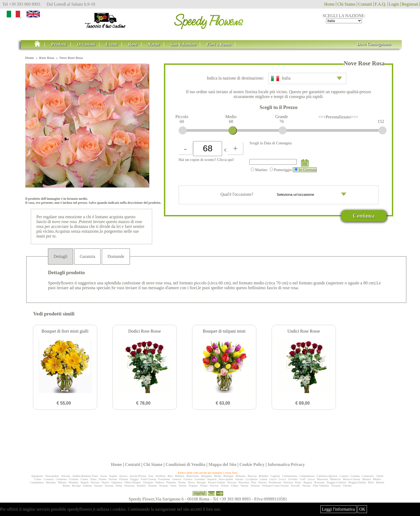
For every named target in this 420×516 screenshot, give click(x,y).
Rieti (371, 482)
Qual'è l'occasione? (283, 195)
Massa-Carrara (352, 479)
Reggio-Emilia (357, 482)
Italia (307, 78)
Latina (263, 479)
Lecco (282, 479)
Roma (66, 485)
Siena (119, 485)
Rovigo (76, 485)
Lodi (303, 479)
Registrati (410, 4)
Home (329, 4)
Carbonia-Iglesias (327, 476)
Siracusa (129, 485)
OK (362, 509)
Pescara (232, 482)
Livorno (293, 479)
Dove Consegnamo (374, 44)
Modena (73, 482)
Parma (182, 482)
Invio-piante (226, 479)
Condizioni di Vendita (185, 464)
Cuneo (85, 479)
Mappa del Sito (222, 464)
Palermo (171, 482)
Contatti (365, 4)
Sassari (98, 485)
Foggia (135, 479)
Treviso (214, 485)
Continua (364, 216)
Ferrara (113, 479)
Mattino (259, 170)
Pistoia (262, 482)
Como (38, 479)
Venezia (255, 485)
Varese (244, 485)
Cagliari (275, 476)
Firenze (124, 479)
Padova (160, 482)
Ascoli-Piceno (138, 476)
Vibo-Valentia (321, 485)
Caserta (344, 476)
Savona (109, 485)
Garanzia (88, 256)
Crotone (74, 479)
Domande (116, 256)
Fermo (102, 479)
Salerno (88, 485)
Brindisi (263, 476)
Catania (355, 476)
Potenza (288, 482)
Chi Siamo (346, 4)
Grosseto (200, 479)
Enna (94, 479)
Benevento (193, 476)
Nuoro (105, 482)
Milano (62, 482)
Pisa (254, 482)
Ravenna (320, 482)
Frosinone (164, 479)
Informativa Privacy (286, 464)
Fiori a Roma (219, 44)
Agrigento (37, 476)
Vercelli (295, 485)
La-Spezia (252, 479)
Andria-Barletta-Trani (85, 476)
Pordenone (275, 482)
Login (394, 4)
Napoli (85, 482)
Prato (298, 482)
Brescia (252, 476)
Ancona (66, 476)
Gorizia (188, 479)
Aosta (103, 476)
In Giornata (305, 170)
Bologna (228, 476)
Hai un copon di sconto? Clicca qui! (206, 160)
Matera (367, 479)
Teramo (164, 485)
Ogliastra (117, 482)
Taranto (153, 485)
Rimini (380, 482)
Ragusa (308, 482)
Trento (204, 485)
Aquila (113, 476)
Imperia (212, 479)
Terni (173, 485)
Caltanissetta (290, 476)
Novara (95, 482)
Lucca (311, 479)
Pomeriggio (281, 170)
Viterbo (347, 485)
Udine (235, 485)
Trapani (193, 485)
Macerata (322, 479)
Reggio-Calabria (337, 482)
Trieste (225, 485)
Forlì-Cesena (149, 479)
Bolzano (241, 476)
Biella (218, 476)
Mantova (335, 479)
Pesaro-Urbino (217, 482)
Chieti (380, 476)
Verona (306, 485)
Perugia (201, 482)
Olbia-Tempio (133, 482)
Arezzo (123, 476)
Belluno (180, 476)
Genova (177, 479)
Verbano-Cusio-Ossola (275, 485)
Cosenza (49, 479)
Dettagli (61, 256)
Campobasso (307, 476)
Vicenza (336, 485)
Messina (51, 482)
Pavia (191, 482)
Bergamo (207, 476)
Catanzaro (368, 476)
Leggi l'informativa (338, 509)
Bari (170, 476)
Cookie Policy (252, 464)
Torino (183, 485)
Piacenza (244, 482)
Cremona (61, 479)
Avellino (160, 476)
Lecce (273, 479)
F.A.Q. (380, 4)
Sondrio (141, 485)
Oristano (148, 482)
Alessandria (52, 476)
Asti (151, 476)
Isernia (239, 479)
